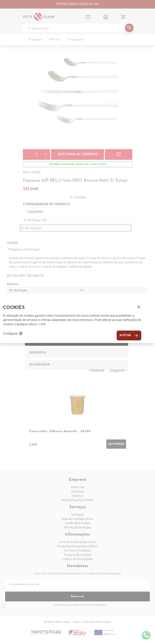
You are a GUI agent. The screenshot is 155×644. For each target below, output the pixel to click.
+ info (42, 324)
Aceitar (129, 335)
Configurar (13, 333)
